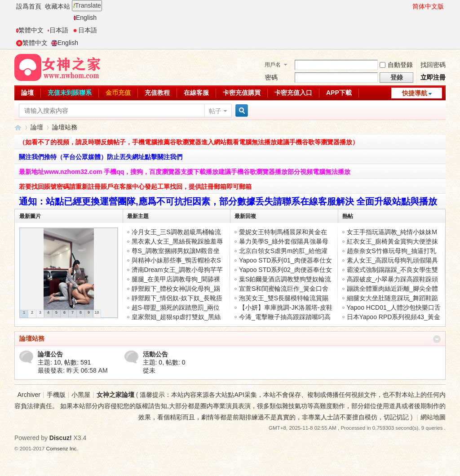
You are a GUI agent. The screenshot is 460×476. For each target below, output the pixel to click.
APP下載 (339, 93)
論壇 (27, 93)
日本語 (58, 30)
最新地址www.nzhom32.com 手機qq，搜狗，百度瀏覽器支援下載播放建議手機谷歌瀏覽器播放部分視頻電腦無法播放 (185, 172)
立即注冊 (433, 77)
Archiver (29, 395)
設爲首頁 (29, 6)
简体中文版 (428, 6)
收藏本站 (57, 6)
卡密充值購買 (242, 93)
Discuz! (61, 438)
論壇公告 (50, 354)
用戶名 (273, 65)
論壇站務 (32, 338)
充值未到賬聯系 (70, 93)
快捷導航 (415, 93)
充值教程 (157, 93)
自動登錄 (396, 65)
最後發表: (73, 370)
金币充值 (118, 93)
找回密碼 (433, 65)
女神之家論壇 (18, 127)
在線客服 (196, 93)
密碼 (271, 77)
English (85, 18)
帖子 (215, 111)
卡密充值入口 (293, 93)
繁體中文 (30, 30)
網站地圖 (433, 417)
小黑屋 (81, 395)
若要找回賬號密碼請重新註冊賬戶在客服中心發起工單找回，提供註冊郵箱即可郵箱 (135, 187)
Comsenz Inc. (62, 448)
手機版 (56, 395)
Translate (87, 5)
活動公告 (155, 354)
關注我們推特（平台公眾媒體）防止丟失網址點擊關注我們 (101, 157)
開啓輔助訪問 (408, 6)
